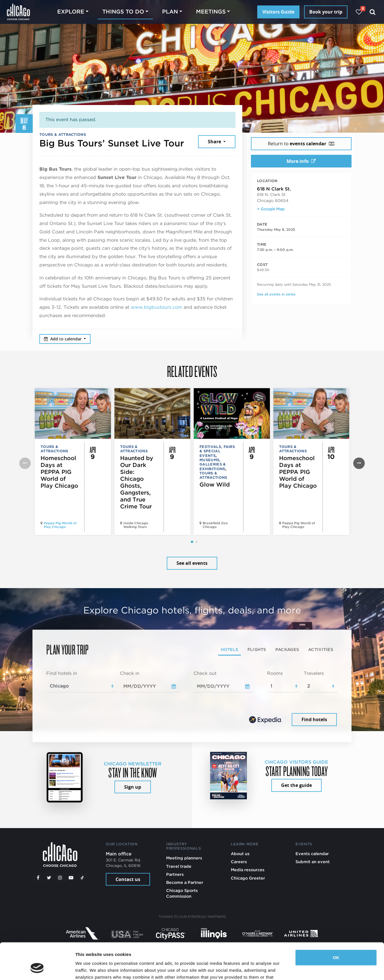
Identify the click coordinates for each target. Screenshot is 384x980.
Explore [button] (71, 12)
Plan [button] (170, 12)
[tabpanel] (192, 699)
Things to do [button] (123, 12)
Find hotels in (62, 673)
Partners (175, 874)
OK (336, 926)
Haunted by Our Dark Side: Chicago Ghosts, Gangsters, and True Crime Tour (137, 482)
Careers (239, 862)
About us (240, 854)
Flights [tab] (257, 650)
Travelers (314, 673)
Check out (205, 673)
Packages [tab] (287, 650)
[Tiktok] (82, 878)
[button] (192, 542)
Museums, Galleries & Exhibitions (213, 464)
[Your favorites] (359, 12)
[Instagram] (60, 878)
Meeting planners (184, 858)
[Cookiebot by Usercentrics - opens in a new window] (37, 969)
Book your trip (326, 12)
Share (215, 142)
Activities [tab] (321, 650)
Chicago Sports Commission (182, 893)
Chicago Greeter (248, 878)
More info (301, 161)
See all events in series (276, 294)
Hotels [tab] (230, 650)
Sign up (133, 787)
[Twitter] (49, 878)
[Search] (373, 12)
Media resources (248, 870)
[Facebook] (38, 878)
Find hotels (314, 719)
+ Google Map (271, 209)
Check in (130, 673)
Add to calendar (63, 339)
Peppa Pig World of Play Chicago (60, 525)
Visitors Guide (278, 12)
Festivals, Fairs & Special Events (217, 451)
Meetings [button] (211, 12)
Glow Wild (215, 485)
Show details (89, 969)
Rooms (275, 673)
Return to (301, 144)
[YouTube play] (71, 878)
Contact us (128, 879)
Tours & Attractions (63, 135)
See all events (192, 563)
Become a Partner (185, 882)
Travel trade (179, 866)
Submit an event (313, 862)
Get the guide (296, 785)
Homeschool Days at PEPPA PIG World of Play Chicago (59, 472)
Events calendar (312, 854)
